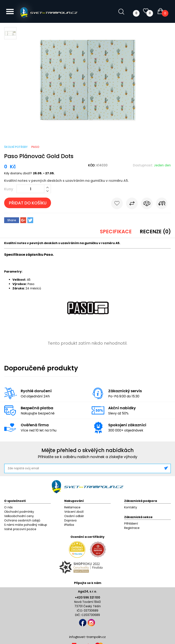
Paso (35, 147)
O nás (8, 507)
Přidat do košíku (28, 203)
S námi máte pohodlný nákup (26, 525)
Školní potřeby (16, 147)
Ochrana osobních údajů (22, 520)
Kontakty (131, 507)
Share (12, 220)
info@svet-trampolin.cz (87, 637)
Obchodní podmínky (19, 512)
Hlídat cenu (147, 204)
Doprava (70, 520)
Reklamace (72, 507)
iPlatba (69, 525)
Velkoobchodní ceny (19, 516)
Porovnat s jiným (132, 204)
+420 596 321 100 (87, 597)
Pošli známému (162, 204)
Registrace (132, 528)
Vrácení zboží (74, 512)
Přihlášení (131, 524)
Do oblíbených (117, 204)
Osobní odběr (74, 516)
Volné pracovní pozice (20, 529)
